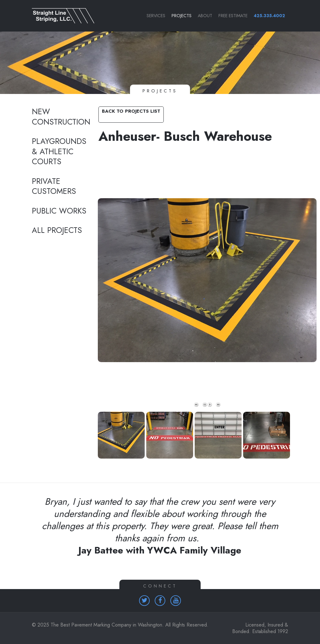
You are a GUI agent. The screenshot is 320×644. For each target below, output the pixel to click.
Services (156, 16)
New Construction (60, 117)
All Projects (57, 230)
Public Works (59, 211)
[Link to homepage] (60, 16)
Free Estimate (233, 16)
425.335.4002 (269, 16)
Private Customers (54, 187)
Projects (182, 16)
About (205, 16)
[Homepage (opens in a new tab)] (144, 601)
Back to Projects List (131, 111)
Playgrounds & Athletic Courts (59, 152)
